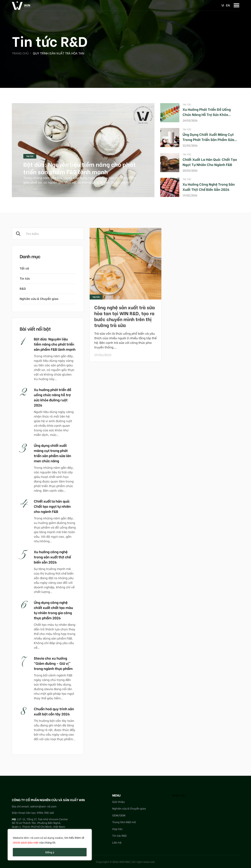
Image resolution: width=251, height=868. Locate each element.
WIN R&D (179, 795)
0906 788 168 (45, 813)
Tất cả (24, 268)
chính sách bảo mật (26, 842)
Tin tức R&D (119, 835)
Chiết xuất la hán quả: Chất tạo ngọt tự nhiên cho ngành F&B (210, 162)
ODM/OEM (119, 815)
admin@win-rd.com (43, 806)
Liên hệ (117, 842)
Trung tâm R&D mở (124, 822)
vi (223, 5)
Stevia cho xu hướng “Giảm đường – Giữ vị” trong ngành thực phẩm (53, 663)
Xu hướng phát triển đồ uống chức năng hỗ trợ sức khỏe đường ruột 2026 (207, 114)
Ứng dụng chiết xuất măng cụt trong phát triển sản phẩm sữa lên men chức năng (208, 139)
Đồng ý (50, 852)
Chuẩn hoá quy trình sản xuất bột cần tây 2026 (54, 711)
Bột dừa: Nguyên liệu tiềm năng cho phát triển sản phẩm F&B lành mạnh (80, 168)
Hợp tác (117, 829)
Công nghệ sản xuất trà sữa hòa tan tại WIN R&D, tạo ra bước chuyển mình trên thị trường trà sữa (125, 316)
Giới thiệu (118, 802)
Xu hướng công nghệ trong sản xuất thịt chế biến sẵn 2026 (209, 187)
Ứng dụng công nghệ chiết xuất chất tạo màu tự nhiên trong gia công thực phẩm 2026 (53, 610)
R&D (23, 288)
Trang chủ (20, 53)
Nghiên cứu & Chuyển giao (39, 298)
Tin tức (30, 156)
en (228, 5)
